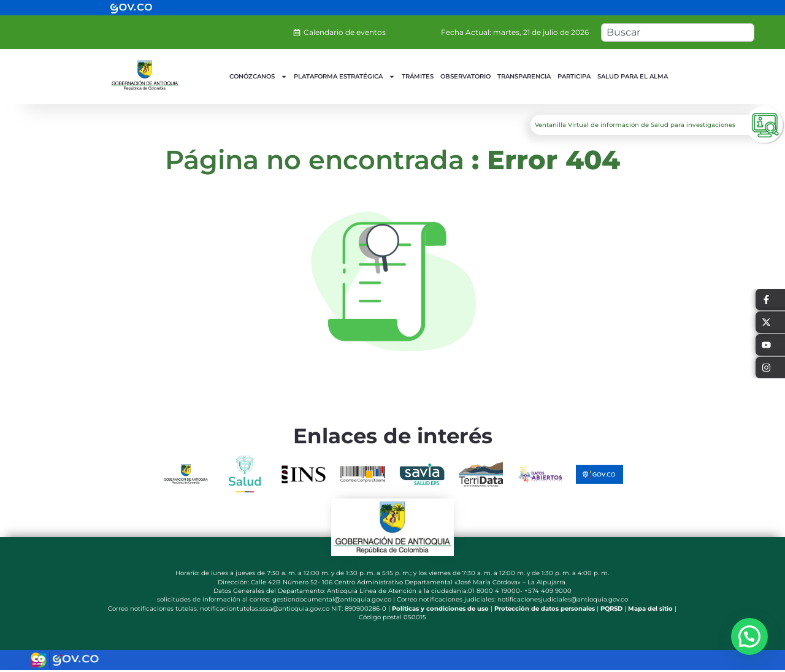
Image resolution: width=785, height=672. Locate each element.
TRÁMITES (418, 76)
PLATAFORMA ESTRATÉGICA (344, 77)
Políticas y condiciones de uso (440, 609)
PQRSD (611, 609)
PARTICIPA (574, 76)
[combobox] (678, 32)
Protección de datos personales (545, 609)
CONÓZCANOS (258, 77)
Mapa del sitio (650, 609)
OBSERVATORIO (465, 76)
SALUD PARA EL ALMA (633, 76)
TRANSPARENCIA (524, 76)
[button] (749, 636)
